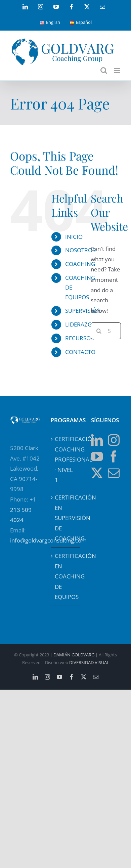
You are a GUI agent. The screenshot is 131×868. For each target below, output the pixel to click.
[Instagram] (114, 440)
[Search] (99, 331)
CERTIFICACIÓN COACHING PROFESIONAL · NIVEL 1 (66, 459)
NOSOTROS (80, 250)
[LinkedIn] (97, 440)
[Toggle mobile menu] (117, 70)
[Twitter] (97, 473)
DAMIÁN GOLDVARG (74, 655)
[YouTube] (97, 456)
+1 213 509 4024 (23, 510)
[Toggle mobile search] (104, 70)
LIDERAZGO (81, 324)
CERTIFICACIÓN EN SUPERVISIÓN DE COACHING (66, 518)
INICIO (74, 237)
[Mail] (114, 473)
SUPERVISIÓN (83, 311)
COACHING (80, 264)
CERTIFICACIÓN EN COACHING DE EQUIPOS (66, 576)
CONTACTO (80, 352)
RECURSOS (79, 338)
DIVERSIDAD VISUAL (89, 662)
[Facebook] (114, 456)
